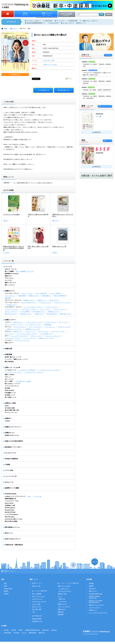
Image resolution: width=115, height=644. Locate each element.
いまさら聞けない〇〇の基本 (23, 381)
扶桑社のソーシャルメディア (96, 605)
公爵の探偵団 (22, 296)
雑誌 (3, 579)
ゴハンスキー (9, 280)
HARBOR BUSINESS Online (32, 630)
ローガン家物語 (25, 311)
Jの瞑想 (8, 465)
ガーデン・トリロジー (52, 307)
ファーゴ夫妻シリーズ (46, 334)
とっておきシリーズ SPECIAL (27, 370)
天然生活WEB (7, 633)
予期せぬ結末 (48, 325)
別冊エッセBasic (10, 375)
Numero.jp (54, 630)
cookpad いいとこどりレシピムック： (16, 496)
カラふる (24, 633)
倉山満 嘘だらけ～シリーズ (13, 357)
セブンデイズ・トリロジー (29, 309)
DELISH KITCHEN (10, 512)
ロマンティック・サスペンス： (14, 300)
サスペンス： (9, 327)
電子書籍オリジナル (37, 621)
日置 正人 (6, 221)
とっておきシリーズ (64, 589)
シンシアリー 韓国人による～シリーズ (16, 359)
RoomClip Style (9, 510)
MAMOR (6, 591)
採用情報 (91, 586)
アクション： (9, 331)
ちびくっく (8, 377)
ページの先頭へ (95, 562)
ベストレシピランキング (12, 386)
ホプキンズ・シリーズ (64, 327)
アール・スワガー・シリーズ (34, 322)
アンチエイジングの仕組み (11, 214)
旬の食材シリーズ (10, 395)
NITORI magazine (10, 508)
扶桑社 (6, 28)
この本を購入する (43, 90)
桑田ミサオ (56, 221)
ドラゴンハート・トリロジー (62, 302)
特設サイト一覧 (36, 586)
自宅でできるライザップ (13, 539)
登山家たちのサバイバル (12, 435)
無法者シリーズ (39, 314)
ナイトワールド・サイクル (12, 338)
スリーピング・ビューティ (22, 340)
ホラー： (7, 336)
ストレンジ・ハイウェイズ (52, 336)
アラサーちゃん (9, 278)
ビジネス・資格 (36, 604)
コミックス (9, 266)
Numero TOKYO (8, 589)
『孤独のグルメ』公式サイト (90, 21)
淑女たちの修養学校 (60, 296)
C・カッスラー (61, 21)
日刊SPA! (6, 630)
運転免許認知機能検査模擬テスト (36, 23)
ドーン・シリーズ (45, 309)
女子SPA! (14, 630)
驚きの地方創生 (9, 362)
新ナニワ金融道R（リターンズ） (25, 271)
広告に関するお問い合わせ (96, 594)
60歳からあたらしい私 (59, 246)
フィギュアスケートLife (12, 501)
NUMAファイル (18, 331)
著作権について (93, 610)
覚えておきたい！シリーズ (12, 384)
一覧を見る (108, 55)
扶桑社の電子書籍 (37, 619)
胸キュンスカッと (10, 285)
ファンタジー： (9, 340)
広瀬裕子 (55, 253)
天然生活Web (48, 21)
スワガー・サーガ (51, 322)
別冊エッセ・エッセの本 (50, 64)
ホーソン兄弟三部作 (41, 293)
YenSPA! (7, 421)
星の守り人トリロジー (11, 314)
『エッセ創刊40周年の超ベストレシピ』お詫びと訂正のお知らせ (32, 183)
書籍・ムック (14, 28)
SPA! (5, 583)
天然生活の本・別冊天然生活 (14, 545)
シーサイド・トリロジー (12, 309)
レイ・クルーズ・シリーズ (33, 325)
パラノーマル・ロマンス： (12, 302)
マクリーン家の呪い (56, 293)
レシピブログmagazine (11, 514)
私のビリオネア (54, 300)
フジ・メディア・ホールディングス (98, 613)
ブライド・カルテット (11, 311)
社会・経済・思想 (37, 609)
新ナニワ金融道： (10, 271)
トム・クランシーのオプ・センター (27, 334)
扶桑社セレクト (10, 433)
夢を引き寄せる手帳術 (11, 521)
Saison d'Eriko (9, 503)
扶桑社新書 (9, 354)
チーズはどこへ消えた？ (34, 21)
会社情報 (89, 579)
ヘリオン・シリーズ (27, 293)
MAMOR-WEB (73, 21)
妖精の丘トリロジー (54, 311)
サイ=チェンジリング (45, 302)
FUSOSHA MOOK (11, 494)
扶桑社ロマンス (10, 291)
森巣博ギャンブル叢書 (12, 488)
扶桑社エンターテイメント (13, 427)
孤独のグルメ (9, 276)
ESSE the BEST (9, 390)
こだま (98, 116)
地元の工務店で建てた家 (12, 410)
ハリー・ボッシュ (50, 327)
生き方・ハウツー (37, 607)
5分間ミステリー (18, 322)
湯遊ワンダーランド (10, 283)
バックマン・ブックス (29, 338)
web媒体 (4, 626)
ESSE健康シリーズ (10, 393)
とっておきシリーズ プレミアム (34, 372)
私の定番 (7, 388)
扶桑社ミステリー (11, 320)
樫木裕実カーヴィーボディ (13, 447)
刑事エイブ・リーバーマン (14, 329)
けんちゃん (100, 114)
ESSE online (46, 630)
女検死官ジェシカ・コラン (33, 329)
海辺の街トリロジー (26, 314)
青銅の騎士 (8, 298)
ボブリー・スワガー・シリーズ (14, 325)
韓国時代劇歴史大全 (10, 499)
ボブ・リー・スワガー (64, 607)
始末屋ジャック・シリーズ (46, 338)
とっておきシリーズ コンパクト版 (49, 370)
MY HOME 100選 (10, 408)
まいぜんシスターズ (68, 23)
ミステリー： (9, 322)
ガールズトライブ (11, 453)
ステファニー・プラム (58, 331)
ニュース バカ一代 (11, 476)
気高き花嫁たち (46, 296)
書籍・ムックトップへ (105, 106)
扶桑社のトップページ (10, 571)
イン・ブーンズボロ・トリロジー (33, 307)
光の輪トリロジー (12, 305)
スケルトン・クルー (36, 336)
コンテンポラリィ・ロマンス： (14, 307)
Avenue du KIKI (54, 23)
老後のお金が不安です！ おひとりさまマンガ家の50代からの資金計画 (14, 248)
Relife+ (7, 406)
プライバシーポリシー (95, 608)
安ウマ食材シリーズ (10, 397)
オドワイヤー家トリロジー (28, 302)
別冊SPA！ (9, 418)
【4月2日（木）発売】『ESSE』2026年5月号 (97, 90)
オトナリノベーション (11, 412)
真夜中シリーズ (42, 300)
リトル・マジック (10, 296)
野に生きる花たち (52, 314)
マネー (34, 612)
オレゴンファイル (43, 331)
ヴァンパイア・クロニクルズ (19, 336)
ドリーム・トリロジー (60, 309)
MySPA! (21, 630)
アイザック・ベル (30, 331)
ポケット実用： (9, 381)
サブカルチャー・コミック (39, 601)
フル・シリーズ (63, 322)
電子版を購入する (64, 90)
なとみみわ (6, 253)
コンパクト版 (37, 496)
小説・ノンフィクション (38, 596)
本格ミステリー (9, 343)
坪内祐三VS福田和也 (12, 459)
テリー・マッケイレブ (35, 327)
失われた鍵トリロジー (39, 311)
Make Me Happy (10, 517)
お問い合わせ (92, 589)
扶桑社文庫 (9, 349)
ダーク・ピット (9, 334)
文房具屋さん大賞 (10, 505)
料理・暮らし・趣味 (25, 28)
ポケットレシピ (9, 379)
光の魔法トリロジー (29, 300)
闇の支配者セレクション (13, 527)
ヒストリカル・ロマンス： (12, 293)
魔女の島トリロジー (66, 314)
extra (29, 496)
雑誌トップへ (107, 141)
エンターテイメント (37, 599)
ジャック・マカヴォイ (20, 327)
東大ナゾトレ (82, 23)
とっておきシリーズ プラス (13, 372)
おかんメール (9, 482)
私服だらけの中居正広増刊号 (14, 441)
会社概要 (91, 583)
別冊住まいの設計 (11, 403)
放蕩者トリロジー (34, 296)
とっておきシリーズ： (11, 370)
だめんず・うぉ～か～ (11, 269)
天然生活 (6, 594)
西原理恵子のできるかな (12, 274)
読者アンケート (93, 591)
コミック (60, 596)
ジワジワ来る (9, 470)
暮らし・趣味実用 (37, 594)
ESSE (5, 586)
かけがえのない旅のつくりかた (14, 519)
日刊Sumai (16, 633)
